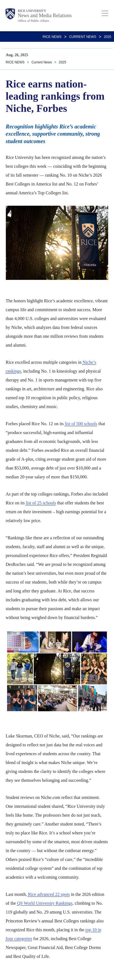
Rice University (32, 11)
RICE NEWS (52, 37)
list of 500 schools (81, 424)
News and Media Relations (45, 16)
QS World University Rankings (45, 903)
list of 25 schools (41, 503)
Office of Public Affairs (33, 21)
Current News (83, 37)
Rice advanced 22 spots (49, 894)
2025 (107, 37)
